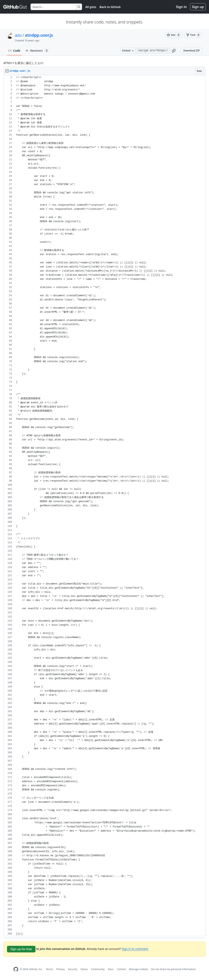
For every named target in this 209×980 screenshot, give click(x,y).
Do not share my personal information (174, 969)
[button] (174, 51)
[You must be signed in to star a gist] (174, 35)
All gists (91, 7)
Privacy (61, 969)
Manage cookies (138, 969)
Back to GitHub (110, 7)
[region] (104, 506)
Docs (111, 969)
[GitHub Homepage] (16, 969)
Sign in (181, 7)
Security (73, 969)
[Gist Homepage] (15, 7)
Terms (50, 969)
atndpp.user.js (39, 35)
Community (98, 969)
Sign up (198, 7)
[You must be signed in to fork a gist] (193, 35)
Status (84, 969)
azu (18, 35)
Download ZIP (191, 51)
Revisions (37, 51)
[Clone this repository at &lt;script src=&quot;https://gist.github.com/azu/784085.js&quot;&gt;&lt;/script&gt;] (153, 51)
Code (14, 51)
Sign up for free (21, 949)
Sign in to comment (135, 949)
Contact (121, 969)
